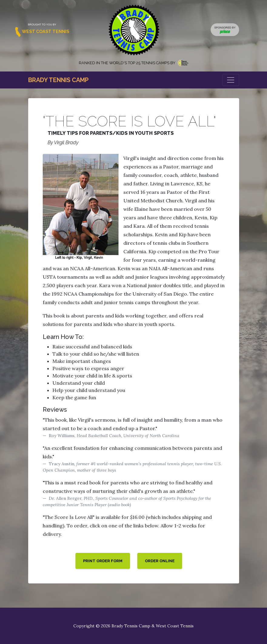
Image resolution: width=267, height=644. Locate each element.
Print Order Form (103, 561)
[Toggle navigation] (231, 80)
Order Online (160, 561)
